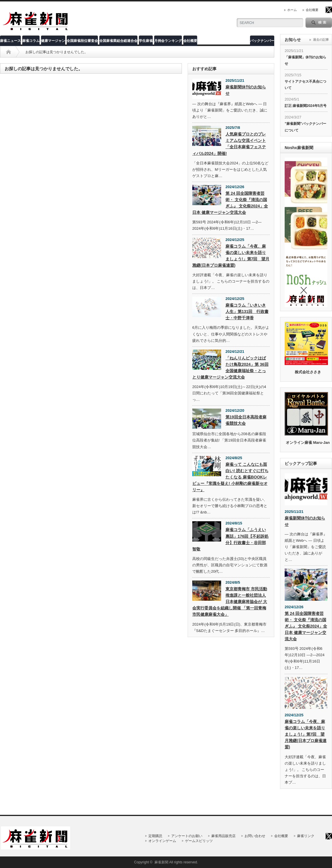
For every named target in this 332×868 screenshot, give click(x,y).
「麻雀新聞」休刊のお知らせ (305, 60)
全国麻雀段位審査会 (82, 41)
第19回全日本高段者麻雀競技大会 (246, 420)
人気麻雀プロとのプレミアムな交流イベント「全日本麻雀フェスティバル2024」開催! (229, 144)
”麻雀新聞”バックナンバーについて (305, 127)
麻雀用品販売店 (223, 836)
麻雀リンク (306, 836)
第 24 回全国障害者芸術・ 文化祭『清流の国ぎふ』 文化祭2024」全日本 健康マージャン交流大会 (230, 203)
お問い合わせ (255, 836)
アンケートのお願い (187, 836)
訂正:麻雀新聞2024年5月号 (306, 106)
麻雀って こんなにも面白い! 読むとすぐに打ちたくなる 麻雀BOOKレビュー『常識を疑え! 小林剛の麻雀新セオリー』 (230, 477)
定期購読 (155, 836)
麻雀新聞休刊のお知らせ (246, 90)
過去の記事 (321, 40)
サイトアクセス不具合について (305, 85)
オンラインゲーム (162, 841)
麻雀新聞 (161, 862)
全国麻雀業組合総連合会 (118, 41)
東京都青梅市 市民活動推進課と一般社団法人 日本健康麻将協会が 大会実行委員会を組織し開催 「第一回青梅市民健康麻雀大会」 (230, 602)
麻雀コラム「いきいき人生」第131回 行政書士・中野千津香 (247, 311)
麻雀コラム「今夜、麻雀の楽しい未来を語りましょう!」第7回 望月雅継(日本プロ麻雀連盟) (231, 256)
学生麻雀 (146, 41)
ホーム (292, 10)
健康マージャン (53, 41)
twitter (329, 10)
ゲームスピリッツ (199, 841)
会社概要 (312, 10)
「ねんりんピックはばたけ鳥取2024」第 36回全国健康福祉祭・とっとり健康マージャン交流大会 (230, 368)
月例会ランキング (168, 41)
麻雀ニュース (10, 41)
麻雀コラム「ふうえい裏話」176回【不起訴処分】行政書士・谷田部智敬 (230, 539)
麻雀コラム (31, 41)
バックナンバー (262, 41)
